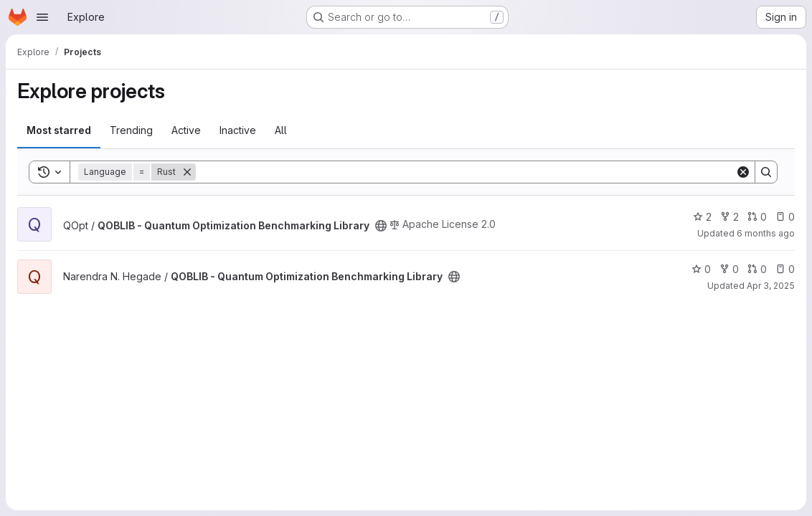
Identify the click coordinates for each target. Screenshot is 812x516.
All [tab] (281, 130)
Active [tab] (186, 130)
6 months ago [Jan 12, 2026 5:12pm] (766, 233)
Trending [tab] (131, 130)
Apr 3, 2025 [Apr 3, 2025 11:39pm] (771, 286)
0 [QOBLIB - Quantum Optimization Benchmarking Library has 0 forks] (729, 269)
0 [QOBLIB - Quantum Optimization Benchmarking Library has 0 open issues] (785, 217)
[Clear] (743, 172)
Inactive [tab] (238, 130)
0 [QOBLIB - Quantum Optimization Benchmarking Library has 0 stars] (701, 269)
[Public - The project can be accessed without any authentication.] (381, 226)
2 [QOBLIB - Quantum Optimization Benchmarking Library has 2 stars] (702, 217)
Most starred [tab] (59, 130)
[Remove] (187, 172)
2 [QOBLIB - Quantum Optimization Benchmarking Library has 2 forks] (730, 217)
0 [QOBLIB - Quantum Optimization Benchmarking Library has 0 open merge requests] (757, 217)
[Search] (466, 172)
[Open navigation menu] (42, 17)
